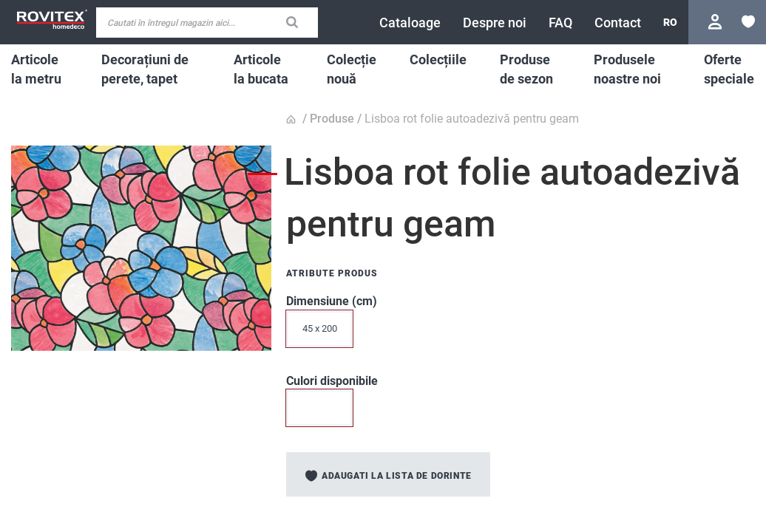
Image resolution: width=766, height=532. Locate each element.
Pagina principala (293, 120)
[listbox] (456, 332)
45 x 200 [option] (320, 328)
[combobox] (207, 23)
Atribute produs (332, 273)
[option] (319, 408)
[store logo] (52, 20)
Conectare (717, 22)
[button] (670, 22)
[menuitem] (40, 69)
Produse (332, 119)
